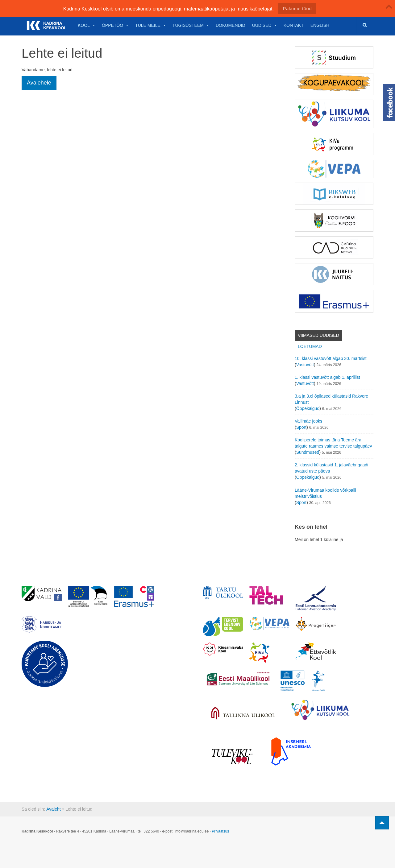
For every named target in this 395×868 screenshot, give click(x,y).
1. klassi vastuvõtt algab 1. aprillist (327, 377)
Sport (301, 427)
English (320, 25)
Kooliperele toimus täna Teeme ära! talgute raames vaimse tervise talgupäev (333, 443)
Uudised (264, 25)
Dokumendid (231, 25)
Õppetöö (115, 25)
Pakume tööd (297, 8)
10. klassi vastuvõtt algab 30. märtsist (331, 358)
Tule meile (150, 25)
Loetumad (310, 346)
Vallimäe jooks (308, 421)
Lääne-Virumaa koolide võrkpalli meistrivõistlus (325, 493)
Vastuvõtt (305, 365)
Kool (86, 25)
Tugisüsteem (191, 25)
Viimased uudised (318, 335)
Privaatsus (220, 831)
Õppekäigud (308, 408)
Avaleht (53, 809)
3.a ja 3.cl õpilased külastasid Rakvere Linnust (331, 399)
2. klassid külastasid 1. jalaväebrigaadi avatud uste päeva (331, 468)
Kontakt (294, 25)
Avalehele (39, 83)
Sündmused (308, 452)
